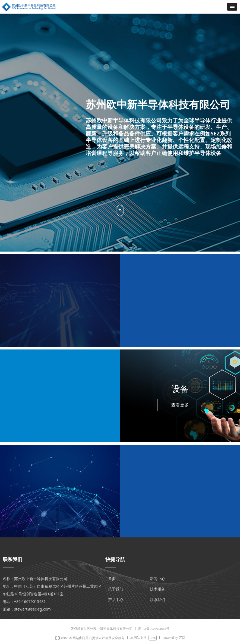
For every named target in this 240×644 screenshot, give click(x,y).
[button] (232, 7)
